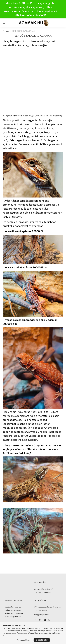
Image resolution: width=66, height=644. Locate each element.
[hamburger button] (4, 23)
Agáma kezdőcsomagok (14, 614)
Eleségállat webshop (13, 607)
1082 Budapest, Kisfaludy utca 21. (48, 607)
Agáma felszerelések (13, 610)
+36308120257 (41, 611)
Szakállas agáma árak (13, 617)
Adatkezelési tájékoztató (44, 589)
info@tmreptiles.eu (42, 615)
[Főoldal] (6, 31)
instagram (40, 620)
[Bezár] (63, 9)
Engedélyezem (42, 640)
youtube (45, 620)
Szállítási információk (43, 593)
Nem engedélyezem (24, 640)
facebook (35, 620)
